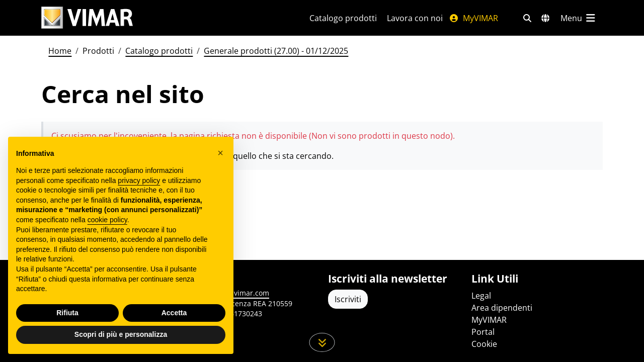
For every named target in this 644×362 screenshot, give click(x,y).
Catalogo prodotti (343, 18)
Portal (483, 332)
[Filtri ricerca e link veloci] (527, 18)
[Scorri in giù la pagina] (322, 342)
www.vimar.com (242, 293)
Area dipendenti (502, 308)
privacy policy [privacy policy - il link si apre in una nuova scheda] (139, 180)
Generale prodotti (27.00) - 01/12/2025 (276, 51)
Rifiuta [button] (67, 313)
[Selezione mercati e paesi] (545, 18)
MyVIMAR (473, 18)
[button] (220, 153)
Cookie (484, 344)
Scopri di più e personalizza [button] (121, 334)
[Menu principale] (579, 18)
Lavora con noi (415, 18)
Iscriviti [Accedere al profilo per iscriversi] (348, 299)
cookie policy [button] (107, 220)
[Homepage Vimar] (87, 18)
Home (60, 51)
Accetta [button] (174, 313)
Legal (481, 296)
